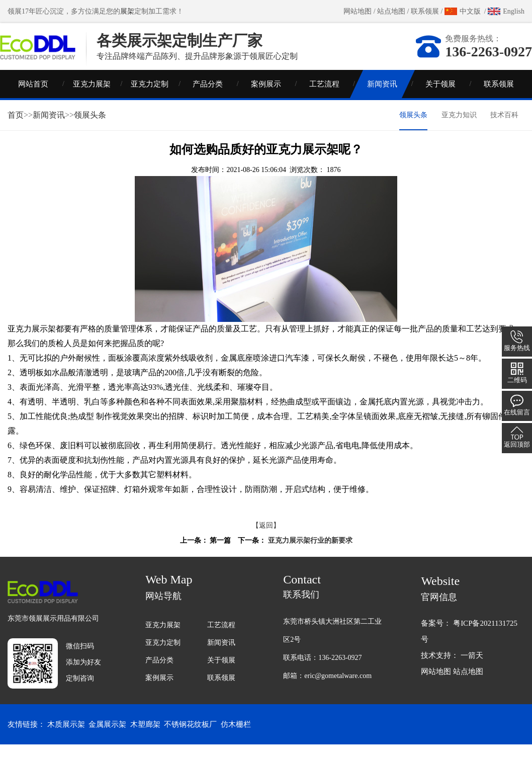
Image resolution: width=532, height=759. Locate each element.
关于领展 (440, 98)
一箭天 (472, 669)
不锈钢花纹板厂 (190, 739)
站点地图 (391, 11)
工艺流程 (324, 98)
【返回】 (266, 539)
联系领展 (425, 11)
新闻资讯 (382, 98)
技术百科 (504, 129)
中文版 (470, 11)
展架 (127, 11)
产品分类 (208, 98)
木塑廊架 (145, 739)
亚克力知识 (459, 129)
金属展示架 (107, 739)
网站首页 (33, 98)
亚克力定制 (150, 98)
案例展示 (266, 98)
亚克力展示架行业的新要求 (310, 555)
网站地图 (358, 11)
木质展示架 (66, 739)
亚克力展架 (92, 98)
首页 (16, 129)
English (514, 11)
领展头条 (90, 129)
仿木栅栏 (236, 739)
